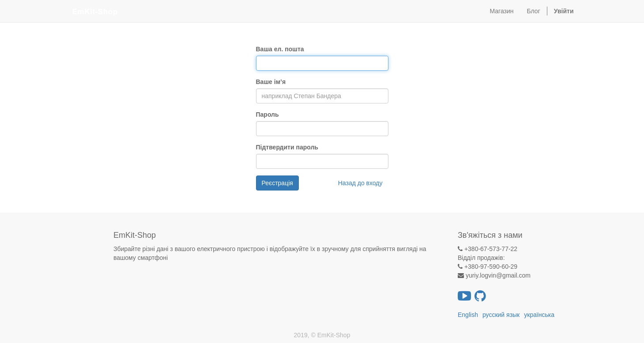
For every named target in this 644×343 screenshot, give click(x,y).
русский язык (501, 315)
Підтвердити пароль (287, 147)
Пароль (267, 114)
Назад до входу (360, 183)
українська (539, 315)
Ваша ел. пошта (280, 49)
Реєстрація (277, 183)
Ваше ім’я (271, 82)
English (468, 315)
